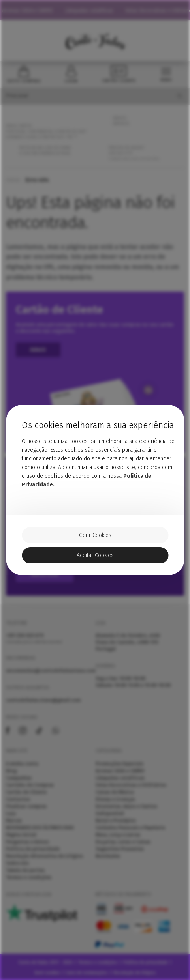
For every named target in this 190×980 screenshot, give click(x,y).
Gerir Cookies (95, 535)
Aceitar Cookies (95, 555)
